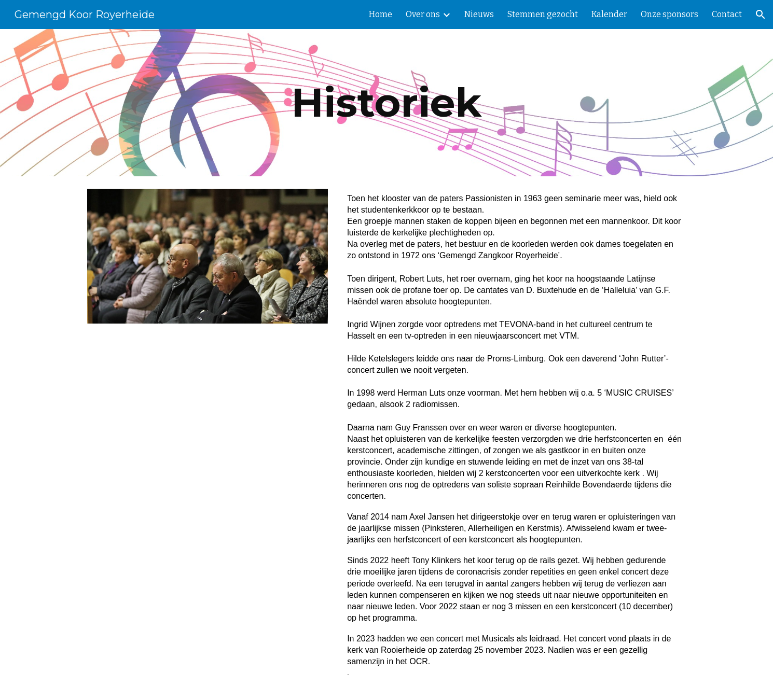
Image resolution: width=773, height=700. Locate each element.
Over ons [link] (423, 14)
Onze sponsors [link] (670, 14)
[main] (386, 103)
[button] (761, 15)
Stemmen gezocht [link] (543, 14)
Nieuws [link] (479, 14)
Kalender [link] (609, 14)
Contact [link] (727, 14)
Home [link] (381, 14)
